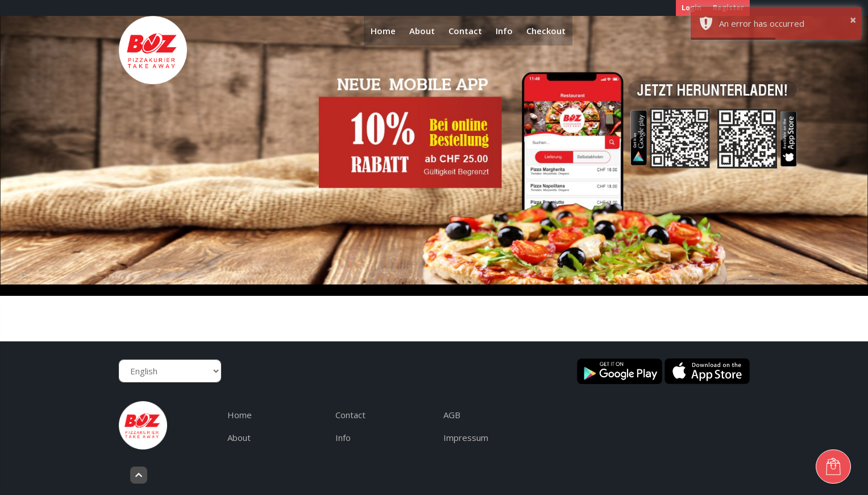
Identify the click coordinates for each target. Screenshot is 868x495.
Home (383, 31)
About (422, 31)
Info (504, 31)
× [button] (853, 20)
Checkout (546, 31)
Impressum (466, 438)
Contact (465, 31)
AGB (452, 415)
